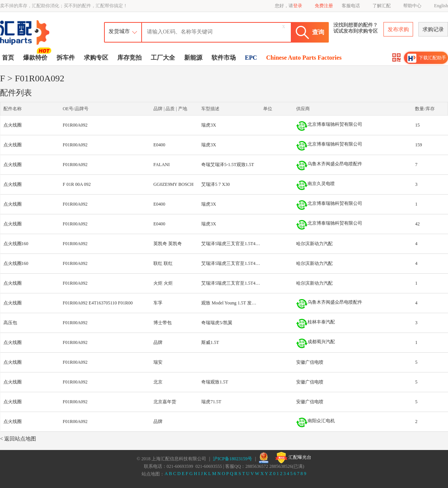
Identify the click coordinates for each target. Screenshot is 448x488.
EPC (251, 58)
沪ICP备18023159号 (233, 459)
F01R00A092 (75, 125)
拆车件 (66, 58)
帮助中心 (412, 6)
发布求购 (398, 29)
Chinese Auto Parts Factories (304, 58)
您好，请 (289, 6)
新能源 (193, 58)
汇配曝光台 (293, 458)
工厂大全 (163, 58)
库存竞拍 (129, 58)
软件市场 (224, 58)
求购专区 (96, 58)
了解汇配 (382, 6)
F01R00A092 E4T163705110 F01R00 (98, 303)
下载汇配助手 (427, 58)
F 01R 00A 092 (77, 184)
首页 (8, 58)
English (441, 6)
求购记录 (433, 29)
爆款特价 (36, 57)
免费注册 (324, 6)
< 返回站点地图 (18, 439)
